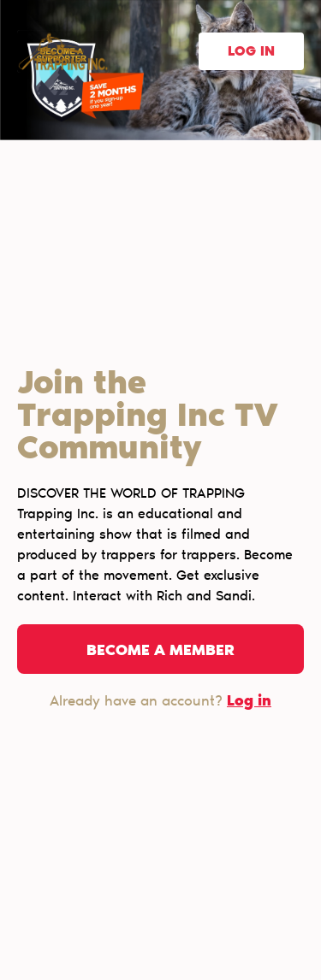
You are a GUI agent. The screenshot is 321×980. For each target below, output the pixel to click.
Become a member (160, 652)
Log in (251, 52)
